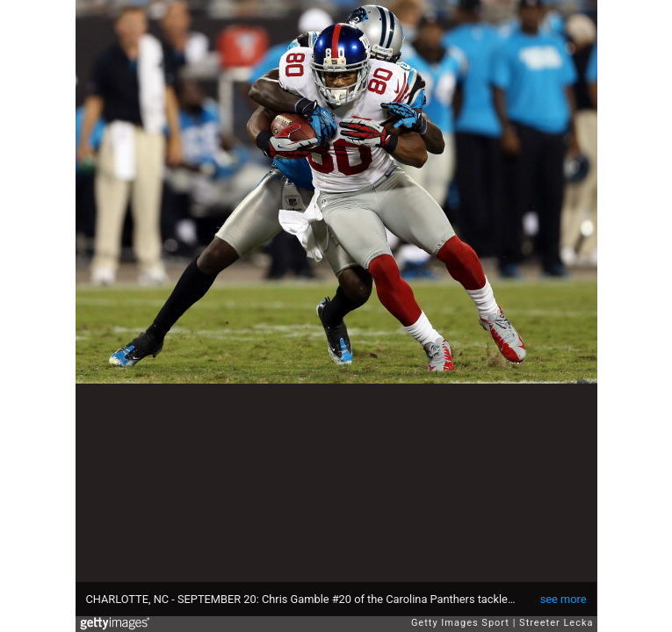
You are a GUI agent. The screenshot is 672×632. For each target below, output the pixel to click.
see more (564, 599)
